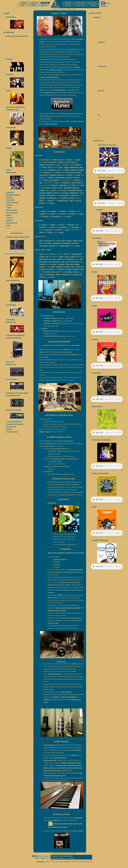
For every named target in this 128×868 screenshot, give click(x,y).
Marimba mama (11, 17)
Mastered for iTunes (60, 90)
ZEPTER (42, 277)
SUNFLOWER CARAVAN (75, 190)
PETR (82, 185)
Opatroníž (9, 220)
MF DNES (67, 267)
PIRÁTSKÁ (50, 269)
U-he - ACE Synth (12, 379)
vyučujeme (77, 67)
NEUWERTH (63, 227)
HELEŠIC (72, 225)
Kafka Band (101, 42)
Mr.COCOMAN (54, 180)
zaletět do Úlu (57, 820)
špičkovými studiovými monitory (71, 763)
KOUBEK (65, 198)
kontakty (54, 856)
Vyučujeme (64, 499)
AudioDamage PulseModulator (16, 335)
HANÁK (60, 167)
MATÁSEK (72, 214)
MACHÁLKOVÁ (65, 195)
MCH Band (76, 178)
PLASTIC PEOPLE (77, 183)
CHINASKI (74, 170)
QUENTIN (76, 269)
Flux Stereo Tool (11, 427)
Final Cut (64, 770)
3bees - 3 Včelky (60, 13)
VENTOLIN (72, 198)
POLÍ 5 (41, 243)
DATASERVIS (70, 259)
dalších (52, 203)
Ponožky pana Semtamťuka (100, 473)
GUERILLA (69, 241)
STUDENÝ (63, 211)
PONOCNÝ (48, 230)
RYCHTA (59, 230)
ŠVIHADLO (57, 193)
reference (46, 856)
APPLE (67, 257)
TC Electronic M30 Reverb (14, 422)
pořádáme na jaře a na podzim (57, 610)
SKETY (61, 188)
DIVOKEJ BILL (51, 165)
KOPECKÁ (78, 165)
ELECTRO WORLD (54, 262)
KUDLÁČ (63, 214)
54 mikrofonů (77, 750)
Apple (65, 765)
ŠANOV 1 (55, 188)
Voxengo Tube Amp (12, 432)
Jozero (8, 225)
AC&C (52, 254)
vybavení (40, 856)
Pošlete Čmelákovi (45, 432)
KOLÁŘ (69, 175)
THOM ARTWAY (51, 195)
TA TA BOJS (65, 193)
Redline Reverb (11, 322)
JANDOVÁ (47, 173)
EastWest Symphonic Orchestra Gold (18, 237)
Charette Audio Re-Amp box (15, 424)
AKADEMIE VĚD (77, 254)
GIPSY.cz (50, 167)
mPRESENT (59, 267)
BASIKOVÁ (46, 160)
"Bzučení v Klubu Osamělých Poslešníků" (68, 608)
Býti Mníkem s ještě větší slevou (60, 415)
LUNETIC (69, 178)
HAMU (68, 262)
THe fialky (9, 59)
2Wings (9, 170)
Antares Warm (11, 320)
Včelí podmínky (78, 818)
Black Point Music (12, 210)
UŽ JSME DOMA (51, 198)
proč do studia (68, 856)
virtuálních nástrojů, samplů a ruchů (55, 776)
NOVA (73, 267)
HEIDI (81, 167)
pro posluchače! (67, 692)
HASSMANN (68, 272)
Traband (63, 697)
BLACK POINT (48, 241)
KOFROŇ (72, 211)
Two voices (95, 339)
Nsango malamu (11, 173)
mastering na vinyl (50, 93)
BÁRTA (53, 214)
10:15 (41, 254)
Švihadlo (9, 148)
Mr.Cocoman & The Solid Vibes (101, 440)
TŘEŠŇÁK (43, 198)
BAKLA (44, 211)
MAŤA (81, 241)
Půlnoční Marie (96, 373)
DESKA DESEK (71, 697)
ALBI (41, 241)
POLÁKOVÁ (54, 185)
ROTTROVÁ (47, 188)
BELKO (45, 225)
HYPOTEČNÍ (75, 262)
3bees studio (40, 862)
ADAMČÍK (42, 214)
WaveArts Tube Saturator (14, 410)
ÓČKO (78, 267)
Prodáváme (66, 549)
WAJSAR (45, 217)
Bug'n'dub (9, 197)
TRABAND (74, 195)
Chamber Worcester (12, 202)
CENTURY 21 (61, 259)
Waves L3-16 (10, 362)
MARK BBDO (70, 264)
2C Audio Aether (11, 305)
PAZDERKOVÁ (66, 183)
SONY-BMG (48, 243)
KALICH (54, 264)
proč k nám (55, 858)
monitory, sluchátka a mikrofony (49, 77)
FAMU (63, 262)
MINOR (53, 267)
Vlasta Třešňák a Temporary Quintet (17, 36)
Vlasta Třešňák (96, 238)
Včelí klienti (60, 152)
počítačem (59, 765)
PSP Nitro (9, 429)
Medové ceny (60, 312)
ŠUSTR (51, 232)
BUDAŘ (70, 160)
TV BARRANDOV (50, 275)
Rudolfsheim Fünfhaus (13, 195)
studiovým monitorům (60, 559)
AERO (66, 254)
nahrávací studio (49, 745)
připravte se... (63, 858)
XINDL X (72, 201)
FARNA (44, 167)
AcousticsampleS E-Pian (14, 338)
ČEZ (50, 259)
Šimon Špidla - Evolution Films (16, 107)
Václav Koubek (11, 127)
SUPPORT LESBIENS (46, 193)
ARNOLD (73, 257)
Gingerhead (97, 17)
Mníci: (8, 13)
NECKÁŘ (77, 180)
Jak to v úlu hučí (78, 831)
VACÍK (67, 230)
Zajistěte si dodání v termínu (60, 437)
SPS (48, 190)
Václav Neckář (102, 66)
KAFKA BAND (44, 175)
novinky (60, 856)
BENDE (55, 160)
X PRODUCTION (64, 246)
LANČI (52, 227)
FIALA (62, 225)
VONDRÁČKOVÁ (63, 201)
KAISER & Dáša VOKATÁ (74, 173)
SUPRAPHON (66, 243)
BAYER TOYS (43, 259)
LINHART (51, 178)
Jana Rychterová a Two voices (107, 145)
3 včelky (37, 858)
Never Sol (101, 91)
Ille (99, 115)
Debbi (73, 162)
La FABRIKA (61, 264)
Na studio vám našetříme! (60, 342)
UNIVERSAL (75, 243)
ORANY (81, 214)
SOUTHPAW (68, 188)
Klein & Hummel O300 (13, 396)
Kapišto (9, 208)
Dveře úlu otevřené (62, 814)
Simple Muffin (11, 200)
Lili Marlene (10, 74)
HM (58, 170)
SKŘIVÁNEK (66, 275)
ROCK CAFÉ (55, 272)
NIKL (41, 183)
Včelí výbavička (62, 741)
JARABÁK (42, 264)
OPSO (57, 183)
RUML (74, 185)
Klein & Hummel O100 (13, 280)
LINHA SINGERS (60, 178)
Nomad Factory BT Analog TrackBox (17, 393)
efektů (81, 773)
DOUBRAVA (57, 217)
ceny (48, 858)
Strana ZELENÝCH (76, 275)
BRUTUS (61, 160)
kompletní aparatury (60, 758)
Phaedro (9, 215)
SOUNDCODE (57, 243)
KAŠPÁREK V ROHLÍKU (56, 175)
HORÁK (67, 170)
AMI (47, 257)
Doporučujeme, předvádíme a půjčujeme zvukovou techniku (66, 553)
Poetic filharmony (12, 223)
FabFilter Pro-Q (11, 364)
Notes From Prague (12, 213)
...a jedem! (71, 858)
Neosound (9, 205)
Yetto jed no (10, 218)
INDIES (76, 241)
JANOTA (58, 173)
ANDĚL (56, 697)
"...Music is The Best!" (51, 124)
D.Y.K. (59, 165)
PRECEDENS (63, 185)
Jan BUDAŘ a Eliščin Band (106, 177)
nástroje (74, 755)
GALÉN (63, 241)
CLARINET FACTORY (64, 162)
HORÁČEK (43, 227)
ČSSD (54, 259)
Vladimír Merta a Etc (12, 110)
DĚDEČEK (42, 165)
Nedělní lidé (10, 192)
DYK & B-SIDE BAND (50, 162)
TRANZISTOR (43, 246)
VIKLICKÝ (51, 201)
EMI (58, 241)
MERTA (46, 180)
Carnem (9, 91)
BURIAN (78, 160)
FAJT (66, 165)
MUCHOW (75, 227)
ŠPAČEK (48, 272)
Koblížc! (94, 306)
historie (43, 858)
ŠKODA (76, 272)
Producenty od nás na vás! (64, 479)
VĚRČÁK (42, 232)
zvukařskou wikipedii (56, 70)
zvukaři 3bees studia (54, 674)
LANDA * (78, 175)
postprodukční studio (50, 760)
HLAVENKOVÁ (52, 170)
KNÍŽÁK (53, 211)
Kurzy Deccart (52, 503)
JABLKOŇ (81, 170)
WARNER (51, 246)
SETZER (58, 275)
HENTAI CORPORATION (71, 167)
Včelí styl (62, 662)
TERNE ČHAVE (74, 193)
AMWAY (61, 257)
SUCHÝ (54, 190)
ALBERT (42, 257)
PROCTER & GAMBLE (65, 269)
